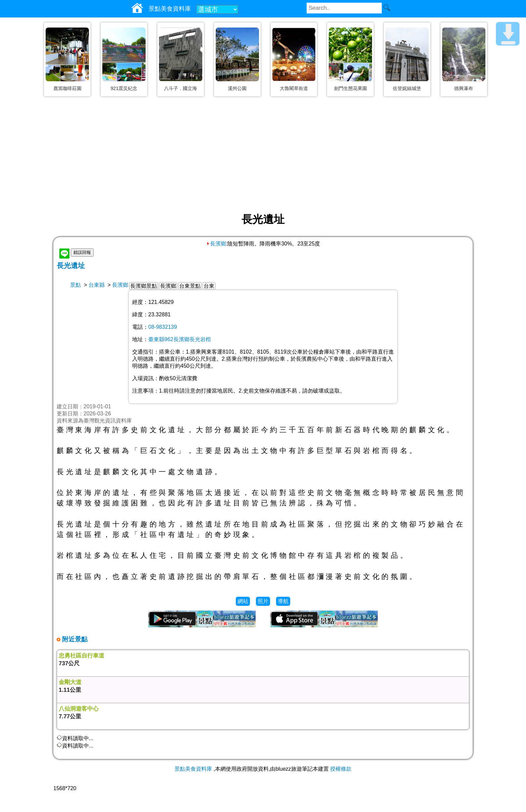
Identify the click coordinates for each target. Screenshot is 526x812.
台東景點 (190, 286)
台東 (209, 286)
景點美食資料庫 (193, 769)
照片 (263, 601)
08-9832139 (163, 327)
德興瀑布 (464, 88)
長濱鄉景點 (144, 286)
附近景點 (74, 639)
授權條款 (341, 769)
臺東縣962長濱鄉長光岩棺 (180, 339)
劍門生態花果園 (351, 88)
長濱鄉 (216, 244)
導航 (283, 601)
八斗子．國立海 (180, 88)
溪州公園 (237, 88)
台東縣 (97, 285)
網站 (243, 601)
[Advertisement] (263, 155)
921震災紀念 (124, 88)
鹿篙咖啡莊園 (67, 88)
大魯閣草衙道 (294, 88)
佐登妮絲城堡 (407, 88)
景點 (75, 285)
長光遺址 (71, 265)
